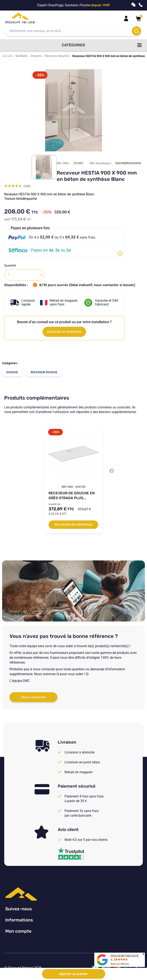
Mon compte (18, 931)
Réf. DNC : (63, 163)
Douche (36, 56)
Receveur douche (57, 56)
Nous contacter (33, 697)
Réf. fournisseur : (101, 163)
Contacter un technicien (64, 332)
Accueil (7, 56)
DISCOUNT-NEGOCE (125, 956)
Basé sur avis (120, 964)
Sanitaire (21, 56)
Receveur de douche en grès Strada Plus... (72, 495)
